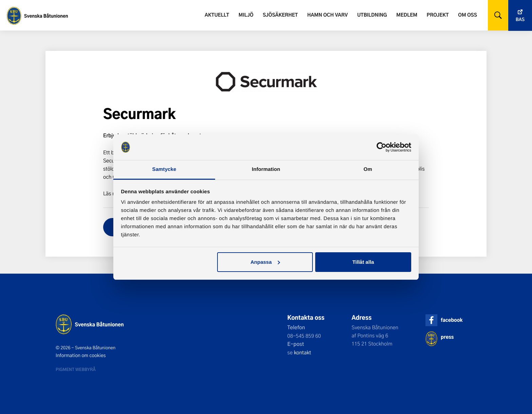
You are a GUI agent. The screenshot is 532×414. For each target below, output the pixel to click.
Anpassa (265, 262)
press (447, 337)
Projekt (438, 15)
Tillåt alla (363, 262)
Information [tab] (266, 169)
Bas (520, 19)
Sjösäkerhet (280, 15)
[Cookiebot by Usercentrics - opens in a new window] (382, 147)
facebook (452, 320)
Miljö (246, 15)
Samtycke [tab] (164, 169)
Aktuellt (217, 15)
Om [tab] (368, 169)
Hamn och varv (328, 15)
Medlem (407, 15)
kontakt (302, 352)
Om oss (467, 15)
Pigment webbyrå (76, 369)
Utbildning (372, 15)
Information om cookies (81, 355)
